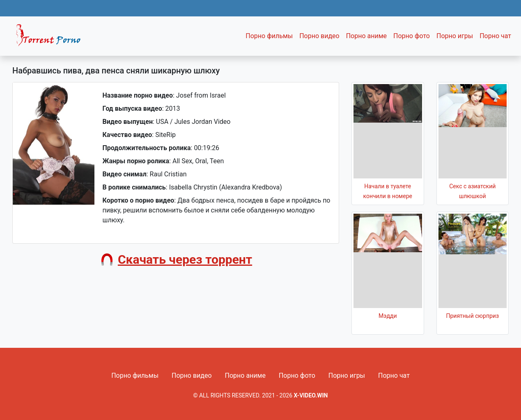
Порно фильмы (269, 36)
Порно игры (455, 36)
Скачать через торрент (185, 259)
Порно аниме (366, 36)
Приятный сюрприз (472, 316)
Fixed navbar (52, 38)
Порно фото (412, 36)
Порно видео (319, 36)
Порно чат (495, 36)
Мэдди (388, 316)
